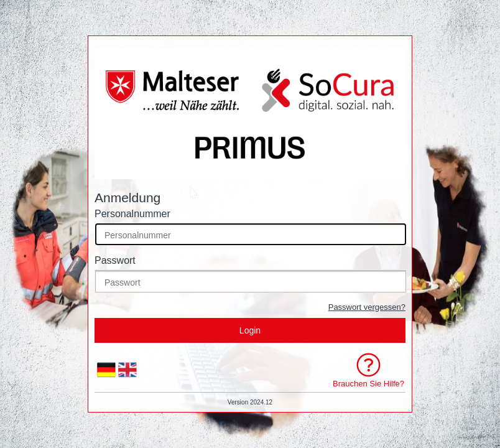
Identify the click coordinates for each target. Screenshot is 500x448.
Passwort (115, 260)
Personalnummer (132, 214)
